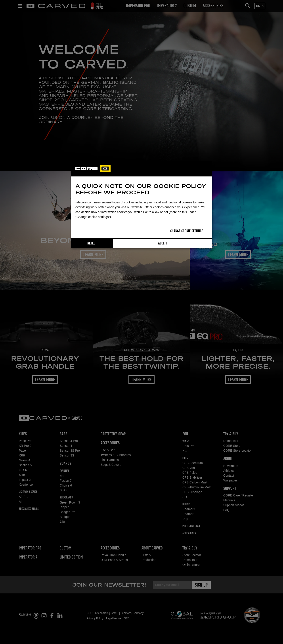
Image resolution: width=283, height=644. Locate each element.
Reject (92, 243)
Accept (163, 243)
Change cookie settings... (188, 231)
